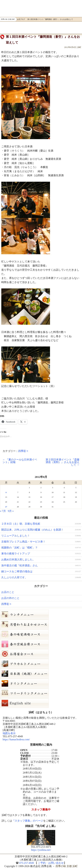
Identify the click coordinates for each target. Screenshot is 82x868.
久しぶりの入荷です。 (14, 577)
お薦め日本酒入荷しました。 (18, 560)
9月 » (11, 511)
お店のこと (8, 592)
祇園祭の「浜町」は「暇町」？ (19, 548)
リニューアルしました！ (16, 536)
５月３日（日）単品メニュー (41, 664)
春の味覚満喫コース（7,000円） (41, 634)
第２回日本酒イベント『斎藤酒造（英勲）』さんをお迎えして (63, 462)
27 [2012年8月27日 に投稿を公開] (6, 507)
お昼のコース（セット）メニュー (41, 615)
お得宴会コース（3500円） (41, 654)
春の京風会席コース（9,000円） (41, 644)
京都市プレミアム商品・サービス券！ (23, 542)
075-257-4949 (27, 863)
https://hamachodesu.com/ (16, 739)
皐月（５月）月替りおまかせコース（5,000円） (41, 624)
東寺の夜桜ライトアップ (16, 554)
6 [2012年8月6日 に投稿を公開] (6, 492)
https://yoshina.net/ (41, 850)
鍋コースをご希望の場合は (17, 571)
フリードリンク (41, 693)
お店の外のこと (10, 598)
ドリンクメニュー (41, 683)
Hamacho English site (41, 703)
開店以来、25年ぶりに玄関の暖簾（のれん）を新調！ (32, 530)
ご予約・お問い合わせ (17, 28)
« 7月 (3, 511)
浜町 (79, 47)
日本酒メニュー (41, 674)
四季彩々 (23, 451)
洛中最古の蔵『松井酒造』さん (19, 565)
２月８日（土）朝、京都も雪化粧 (21, 524)
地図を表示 (9, 733)
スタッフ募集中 (41, 810)
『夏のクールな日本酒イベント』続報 (20, 461)
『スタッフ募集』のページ (28, 821)
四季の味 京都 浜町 (12, 8)
